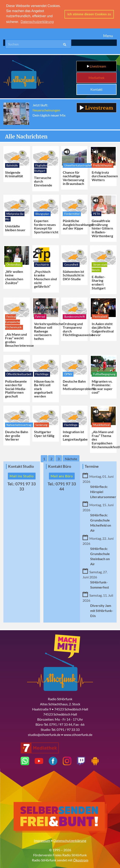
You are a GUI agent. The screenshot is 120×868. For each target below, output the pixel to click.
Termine (92, 466)
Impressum (42, 841)
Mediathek (96, 78)
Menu (108, 36)
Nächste (71, 459)
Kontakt (96, 89)
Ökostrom (81, 860)
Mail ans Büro (62, 476)
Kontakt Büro (60, 466)
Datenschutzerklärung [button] (37, 22)
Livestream (96, 66)
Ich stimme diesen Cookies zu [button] (89, 14)
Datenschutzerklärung (70, 841)
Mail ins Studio (22, 476)
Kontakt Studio (21, 466)
